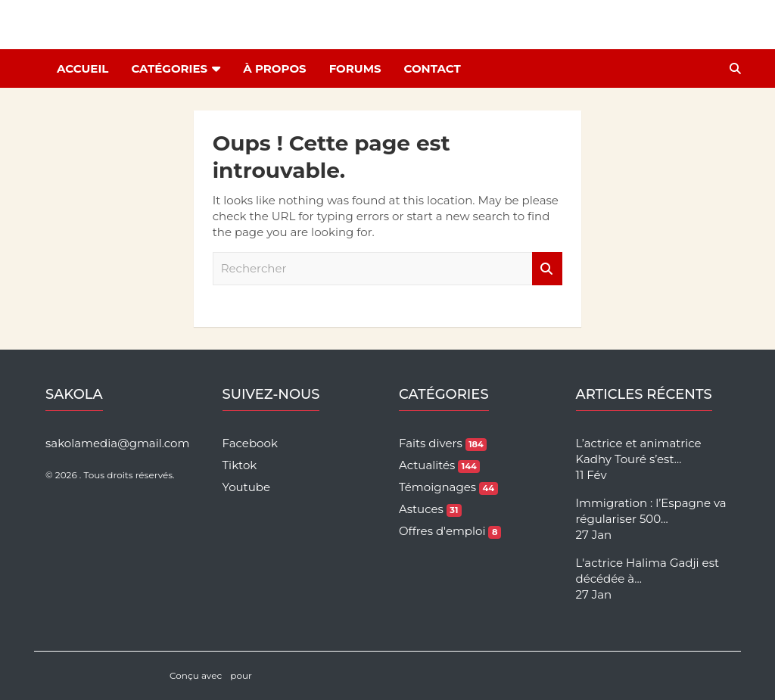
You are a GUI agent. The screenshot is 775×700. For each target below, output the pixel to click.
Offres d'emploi (450, 531)
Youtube (247, 487)
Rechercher (547, 269)
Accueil (82, 68)
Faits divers (443, 443)
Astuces (430, 509)
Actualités (439, 465)
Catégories (169, 68)
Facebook (250, 443)
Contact (433, 68)
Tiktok (240, 465)
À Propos (274, 68)
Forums (355, 68)
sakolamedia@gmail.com (117, 443)
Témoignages (448, 487)
